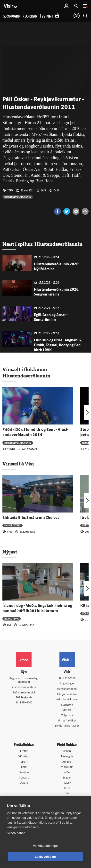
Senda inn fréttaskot (67, 726)
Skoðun (24, 773)
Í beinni (46, 17)
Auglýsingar (67, 684)
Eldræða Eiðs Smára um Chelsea (31, 518)
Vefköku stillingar (45, 846)
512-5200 (70, 679)
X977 (67, 788)
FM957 (67, 783)
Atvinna (67, 762)
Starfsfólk (67, 705)
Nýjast (10, 552)
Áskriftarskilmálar (67, 700)
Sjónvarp (24, 778)
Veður (67, 773)
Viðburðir (67, 767)
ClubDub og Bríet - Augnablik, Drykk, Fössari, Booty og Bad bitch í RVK (58, 345)
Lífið (24, 767)
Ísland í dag (12, 619)
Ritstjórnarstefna (67, 695)
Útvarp (24, 783)
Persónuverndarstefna (24, 687)
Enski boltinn (12, 525)
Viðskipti (24, 757)
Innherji (67, 751)
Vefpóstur (67, 715)
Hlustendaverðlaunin (18, 197)
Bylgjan (67, 778)
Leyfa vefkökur (46, 857)
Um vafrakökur (67, 721)
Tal (67, 794)
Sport (24, 762)
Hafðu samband (67, 689)
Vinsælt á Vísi (18, 464)
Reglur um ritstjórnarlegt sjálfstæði (24, 681)
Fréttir (87, 525)
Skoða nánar (16, 833)
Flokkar (30, 17)
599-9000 (27, 703)
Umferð (67, 710)
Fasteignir (67, 757)
